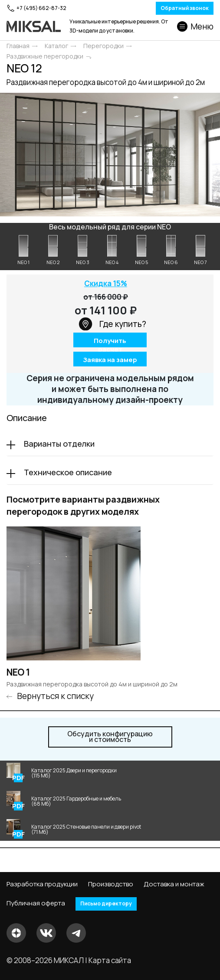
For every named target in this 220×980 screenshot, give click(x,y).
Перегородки (103, 46)
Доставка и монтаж (174, 884)
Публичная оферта (36, 903)
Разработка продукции (42, 884)
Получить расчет (110, 341)
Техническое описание (68, 472)
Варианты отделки (59, 444)
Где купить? (112, 324)
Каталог (56, 46)
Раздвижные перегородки (45, 56)
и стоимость (110, 737)
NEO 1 (18, 672)
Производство (111, 884)
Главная (18, 46)
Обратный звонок (185, 8)
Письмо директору (106, 903)
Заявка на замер (110, 359)
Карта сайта (110, 960)
